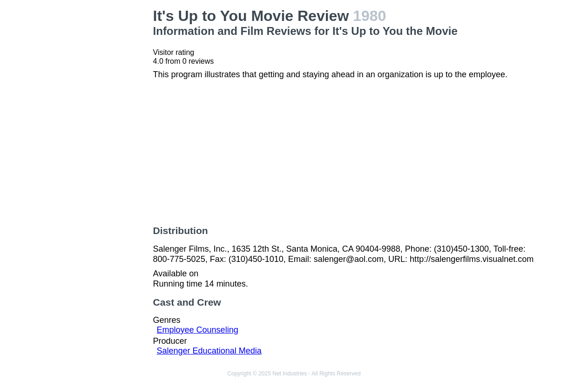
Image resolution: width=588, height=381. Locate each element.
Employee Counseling (198, 330)
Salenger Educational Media (209, 351)
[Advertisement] (103, 147)
